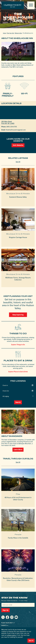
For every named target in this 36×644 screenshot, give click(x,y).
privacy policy (12, 635)
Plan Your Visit (10, 33)
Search (18, 397)
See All (18, 162)
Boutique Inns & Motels (18, 194)
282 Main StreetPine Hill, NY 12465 (8, 122)
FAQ (3, 622)
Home (4, 33)
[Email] (18, 599)
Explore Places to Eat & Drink (18, 372)
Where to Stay (18, 33)
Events (4, 620)
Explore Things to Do (18, 344)
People (18, 529)
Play (18, 488)
